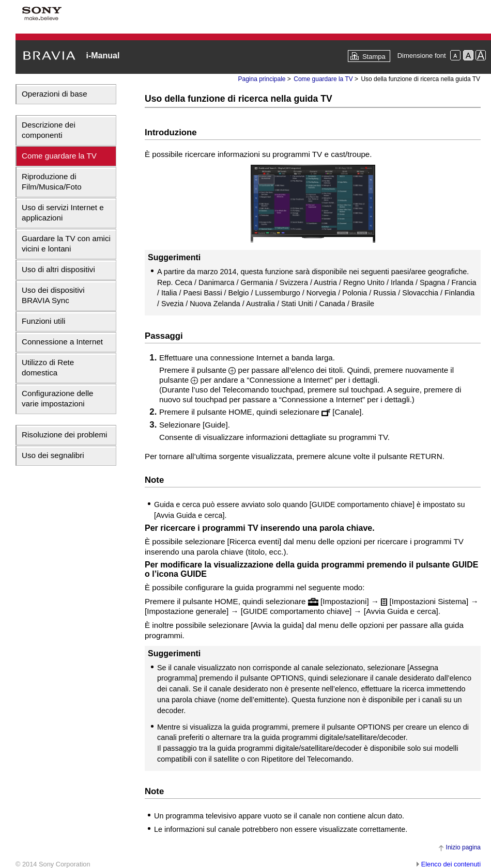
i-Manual (103, 56)
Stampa (374, 57)
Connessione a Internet (62, 342)
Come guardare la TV (59, 156)
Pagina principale (262, 79)
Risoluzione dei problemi (64, 435)
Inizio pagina (463, 847)
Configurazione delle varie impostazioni (57, 398)
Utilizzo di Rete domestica (48, 367)
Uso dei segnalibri (53, 455)
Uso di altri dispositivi (58, 269)
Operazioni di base (55, 94)
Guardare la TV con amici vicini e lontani (66, 243)
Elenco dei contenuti (451, 864)
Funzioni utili (43, 321)
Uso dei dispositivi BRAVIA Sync (53, 295)
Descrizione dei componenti (49, 130)
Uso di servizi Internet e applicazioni (63, 212)
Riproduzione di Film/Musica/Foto (52, 182)
